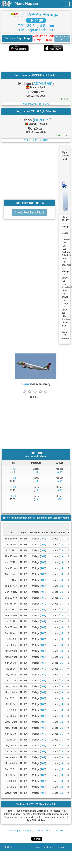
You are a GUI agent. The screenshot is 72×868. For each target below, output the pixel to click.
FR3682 (13, 496)
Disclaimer (50, 847)
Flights (29, 831)
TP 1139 (36, 20)
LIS (36, 472)
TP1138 (13, 487)
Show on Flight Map (17, 38)
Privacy (62, 847)
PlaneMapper (15, 831)
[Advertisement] (32, 61)
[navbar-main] (66, 4)
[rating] (35, 395)
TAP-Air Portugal (43, 14)
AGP (59, 472)
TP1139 (60, 831)
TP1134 (13, 469)
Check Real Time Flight (29, 212)
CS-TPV (25, 385)
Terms (38, 847)
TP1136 (13, 478)
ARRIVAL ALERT (62, 38)
